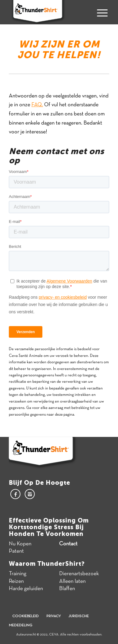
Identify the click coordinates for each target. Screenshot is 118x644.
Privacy (54, 616)
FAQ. (37, 105)
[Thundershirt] (49, 12)
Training (18, 574)
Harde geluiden (26, 589)
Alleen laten (72, 581)
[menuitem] (100, 12)
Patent (16, 551)
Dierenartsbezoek (79, 574)
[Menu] (100, 12)
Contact (68, 544)
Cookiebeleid (25, 616)
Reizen (16, 581)
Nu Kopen (20, 544)
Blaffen (67, 589)
